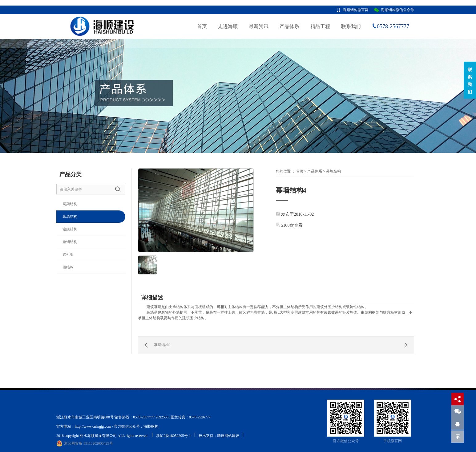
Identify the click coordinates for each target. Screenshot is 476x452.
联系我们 (351, 26)
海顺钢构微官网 (356, 10)
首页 (202, 26)
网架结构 (70, 204)
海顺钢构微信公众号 (397, 10)
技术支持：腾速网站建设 (219, 436)
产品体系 (289, 26)
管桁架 (68, 255)
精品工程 (320, 26)
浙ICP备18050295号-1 (173, 436)
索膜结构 (70, 229)
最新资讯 (259, 26)
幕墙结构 (103, 43)
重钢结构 (70, 242)
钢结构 (68, 267)
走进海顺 (228, 26)
